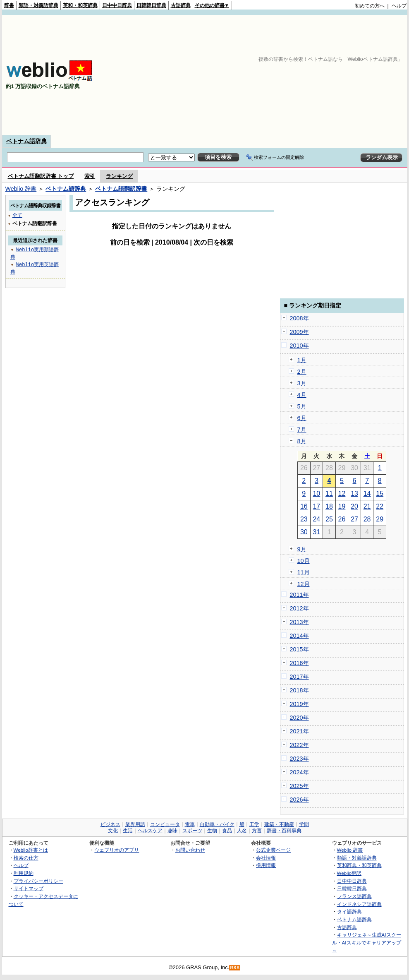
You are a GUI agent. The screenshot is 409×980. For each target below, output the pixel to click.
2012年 (299, 608)
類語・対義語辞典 (38, 5)
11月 (304, 572)
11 (329, 494)
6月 (302, 418)
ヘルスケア (150, 831)
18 (329, 506)
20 (354, 506)
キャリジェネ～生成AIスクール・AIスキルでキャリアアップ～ (367, 942)
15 (380, 494)
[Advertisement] (321, 75)
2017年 (299, 677)
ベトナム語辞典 (26, 141)
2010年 (299, 346)
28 (367, 519)
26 (342, 519)
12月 (304, 584)
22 (380, 506)
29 (380, 519)
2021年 (299, 731)
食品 (227, 831)
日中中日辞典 (117, 5)
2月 (302, 372)
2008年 (299, 318)
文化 (113, 831)
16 (304, 506)
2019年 (299, 704)
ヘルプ (399, 6)
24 (316, 519)
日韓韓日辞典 (151, 5)
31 (316, 532)
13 (354, 494)
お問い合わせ (190, 850)
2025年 (299, 786)
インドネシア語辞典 (359, 904)
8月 (302, 441)
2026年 (299, 800)
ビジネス (110, 824)
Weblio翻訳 (349, 873)
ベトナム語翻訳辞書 (121, 189)
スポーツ (192, 831)
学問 (304, 824)
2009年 (299, 332)
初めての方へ (370, 6)
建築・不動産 (279, 824)
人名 (242, 831)
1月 (302, 360)
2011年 (299, 595)
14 (367, 494)
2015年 (299, 649)
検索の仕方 (26, 858)
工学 (254, 824)
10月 (304, 561)
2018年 (299, 690)
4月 (302, 395)
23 (304, 519)
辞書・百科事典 (284, 831)
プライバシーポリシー (38, 881)
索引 (90, 176)
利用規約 (24, 873)
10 (316, 494)
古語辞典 (181, 5)
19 (342, 506)
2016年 (299, 663)
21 (367, 506)
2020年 (299, 718)
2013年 (299, 622)
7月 (302, 430)
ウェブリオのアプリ (117, 850)
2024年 (299, 772)
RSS (235, 968)
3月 (302, 383)
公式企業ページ (273, 850)
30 (304, 532)
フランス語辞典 (354, 896)
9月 (302, 549)
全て (17, 215)
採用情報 (266, 865)
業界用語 (135, 824)
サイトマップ (29, 888)
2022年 (299, 745)
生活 (128, 831)
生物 (212, 831)
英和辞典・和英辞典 (359, 865)
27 (354, 519)
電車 (190, 824)
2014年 (299, 636)
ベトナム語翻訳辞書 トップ (41, 176)
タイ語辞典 (349, 912)
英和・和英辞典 (80, 5)
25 (329, 519)
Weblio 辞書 (21, 189)
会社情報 (266, 858)
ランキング (119, 176)
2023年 (299, 759)
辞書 (9, 5)
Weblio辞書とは (31, 850)
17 (316, 506)
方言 (257, 831)
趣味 (172, 831)
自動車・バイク (217, 824)
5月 (302, 406)
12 (342, 494)
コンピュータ (165, 824)
